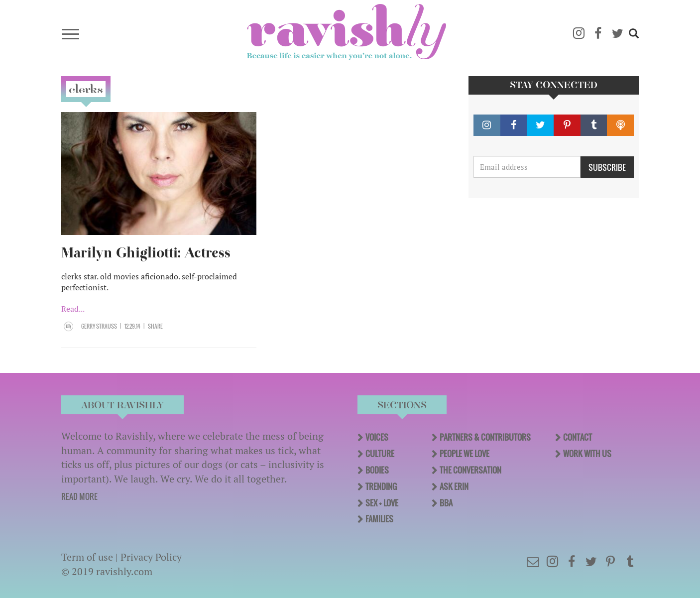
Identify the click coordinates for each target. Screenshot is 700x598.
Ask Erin (454, 486)
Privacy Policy (151, 557)
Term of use (87, 557)
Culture (380, 454)
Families (379, 519)
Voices (377, 437)
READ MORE (79, 496)
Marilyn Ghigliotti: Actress (146, 253)
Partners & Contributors (485, 437)
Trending (381, 486)
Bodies (377, 470)
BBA (446, 503)
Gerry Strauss (99, 326)
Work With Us (587, 454)
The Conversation (470, 470)
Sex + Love (382, 503)
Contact (578, 437)
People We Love (465, 454)
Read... (73, 309)
